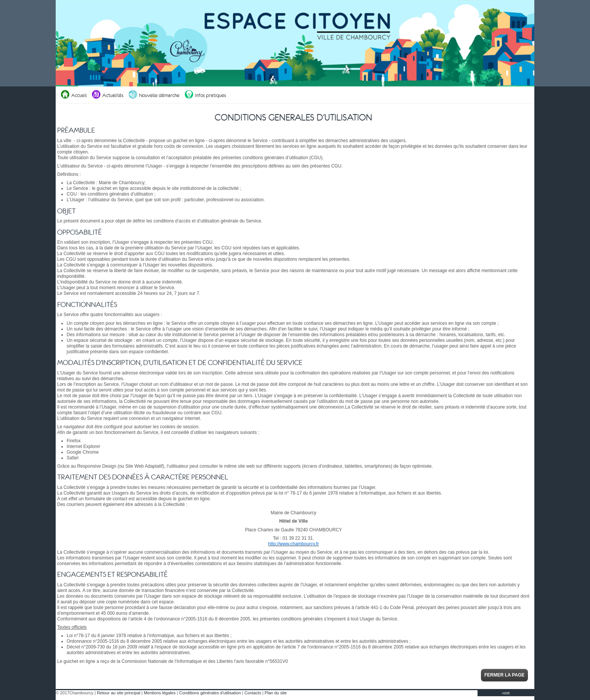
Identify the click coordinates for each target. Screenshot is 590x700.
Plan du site (276, 693)
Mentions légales (160, 693)
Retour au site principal (119, 693)
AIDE (506, 693)
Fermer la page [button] (504, 675)
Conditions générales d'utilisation (210, 693)
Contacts (253, 693)
